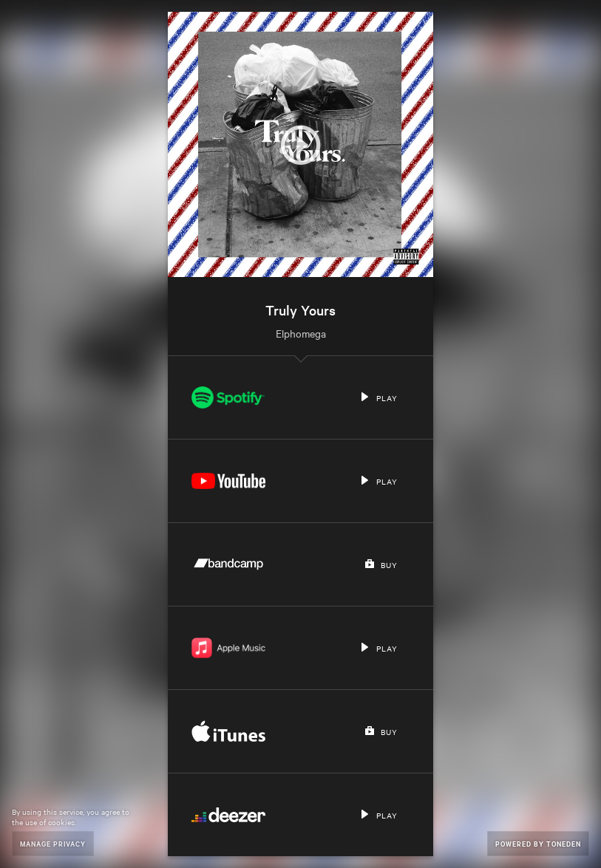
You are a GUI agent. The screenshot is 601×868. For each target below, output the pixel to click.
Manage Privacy (53, 843)
